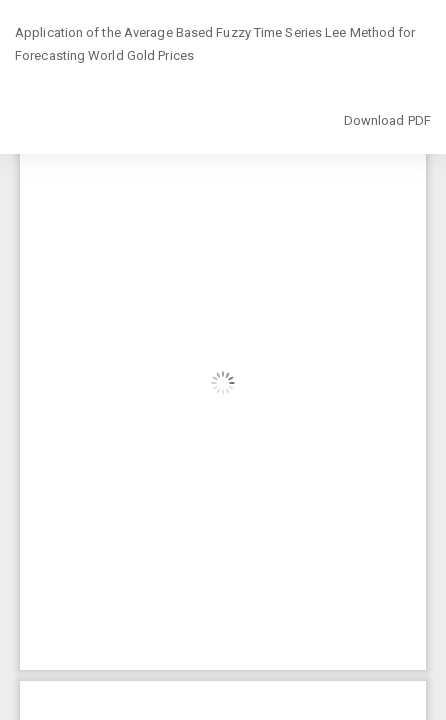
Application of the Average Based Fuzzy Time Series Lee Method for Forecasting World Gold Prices (215, 44)
